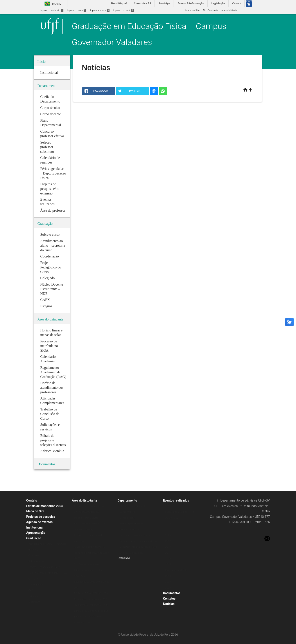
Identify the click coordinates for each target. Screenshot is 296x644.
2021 (168, 530)
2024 (168, 582)
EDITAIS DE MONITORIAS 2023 (91, 593)
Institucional (35, 527)
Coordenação (36, 555)
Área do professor (129, 530)
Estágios (33, 596)
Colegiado (34, 579)
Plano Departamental (131, 524)
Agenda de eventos (39, 522)
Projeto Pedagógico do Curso (44, 567)
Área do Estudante (84, 500)
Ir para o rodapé (124, 10)
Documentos (172, 593)
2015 (168, 564)
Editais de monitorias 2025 (45, 506)
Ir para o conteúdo (52, 10)
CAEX (32, 590)
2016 (168, 559)
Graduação (34, 538)
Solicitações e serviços (86, 564)
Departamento (127, 500)
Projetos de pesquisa (41, 517)
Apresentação (36, 533)
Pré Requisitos (36, 585)
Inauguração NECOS (176, 570)
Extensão (124, 558)
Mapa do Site (192, 10)
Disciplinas (34, 602)
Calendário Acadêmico (86, 512)
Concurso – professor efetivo (135, 535)
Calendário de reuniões (132, 553)
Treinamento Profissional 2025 (91, 605)
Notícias (169, 604)
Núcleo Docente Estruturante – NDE (48, 573)
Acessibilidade (229, 10)
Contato (32, 500)
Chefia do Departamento (133, 506)
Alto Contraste (210, 10)
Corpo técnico (127, 512)
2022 (168, 506)
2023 (168, 524)
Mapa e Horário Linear (86, 518)
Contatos (169, 599)
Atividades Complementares (89, 547)
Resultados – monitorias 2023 (90, 599)
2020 (168, 535)
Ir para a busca (100, 10)
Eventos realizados (176, 500)
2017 (168, 553)
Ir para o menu (77, 10)
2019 (168, 541)
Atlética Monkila (83, 623)
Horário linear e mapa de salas (91, 506)
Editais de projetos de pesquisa (91, 611)
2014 (168, 576)
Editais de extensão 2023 (88, 617)
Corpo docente (128, 518)
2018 (168, 547)
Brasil (52, 4)
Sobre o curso (36, 561)
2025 (168, 588)
